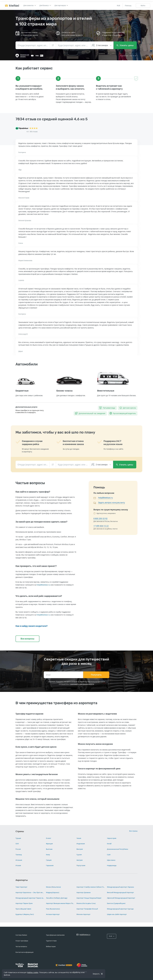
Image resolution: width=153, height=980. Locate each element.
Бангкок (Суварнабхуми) (116, 903)
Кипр (48, 855)
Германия (50, 865)
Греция (49, 860)
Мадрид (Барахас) (53, 892)
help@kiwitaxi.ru (43, 585)
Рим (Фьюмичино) (53, 909)
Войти (143, 5)
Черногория (112, 838)
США (109, 855)
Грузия (79, 855)
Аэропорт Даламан (84, 892)
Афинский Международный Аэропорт (121, 898)
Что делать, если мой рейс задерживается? (39, 596)
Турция (18, 838)
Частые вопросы (21, 946)
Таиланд (19, 855)
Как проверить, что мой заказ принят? (36, 566)
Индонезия (81, 844)
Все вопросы (27, 639)
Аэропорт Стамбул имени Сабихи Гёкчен (91, 887)
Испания (19, 860)
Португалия (81, 865)
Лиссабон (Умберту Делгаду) (57, 898)
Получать (96, 675)
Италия (18, 865)
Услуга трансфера (22, 941)
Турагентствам (51, 941)
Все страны (133, 831)
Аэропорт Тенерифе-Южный (87, 909)
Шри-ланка (111, 860)
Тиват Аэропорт (21, 887)
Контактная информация (25, 952)
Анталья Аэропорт (53, 914)
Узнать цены (125, 45)
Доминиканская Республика (117, 849)
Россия (18, 849)
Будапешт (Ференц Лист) (25, 914)
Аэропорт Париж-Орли (24, 903)
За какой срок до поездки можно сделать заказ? (41, 522)
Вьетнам (49, 849)
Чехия (79, 838)
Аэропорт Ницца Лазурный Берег (89, 898)
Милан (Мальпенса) (53, 887)
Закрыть (96, 974)
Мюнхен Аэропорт (83, 914)
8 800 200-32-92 (100, 519)
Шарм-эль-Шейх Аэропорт (117, 914)
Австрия (79, 860)
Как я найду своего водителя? (31, 626)
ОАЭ (17, 844)
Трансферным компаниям (55, 935)
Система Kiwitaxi (21, 935)
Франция (49, 844)
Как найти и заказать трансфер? (33, 492)
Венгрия (80, 849)
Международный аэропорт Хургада (120, 909)
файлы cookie (33, 972)
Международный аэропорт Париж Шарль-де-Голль (30, 898)
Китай (109, 844)
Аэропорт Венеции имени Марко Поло (60, 903)
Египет (49, 838)
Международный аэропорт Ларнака (120, 887)
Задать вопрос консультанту (111, 503)
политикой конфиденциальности (82, 684)
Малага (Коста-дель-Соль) (86, 903)
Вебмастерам (51, 946)
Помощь (128, 5)
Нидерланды (112, 865)
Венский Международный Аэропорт (120, 892)
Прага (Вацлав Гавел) (23, 909)
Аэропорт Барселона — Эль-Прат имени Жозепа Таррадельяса (30, 892)
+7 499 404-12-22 (101, 526)
